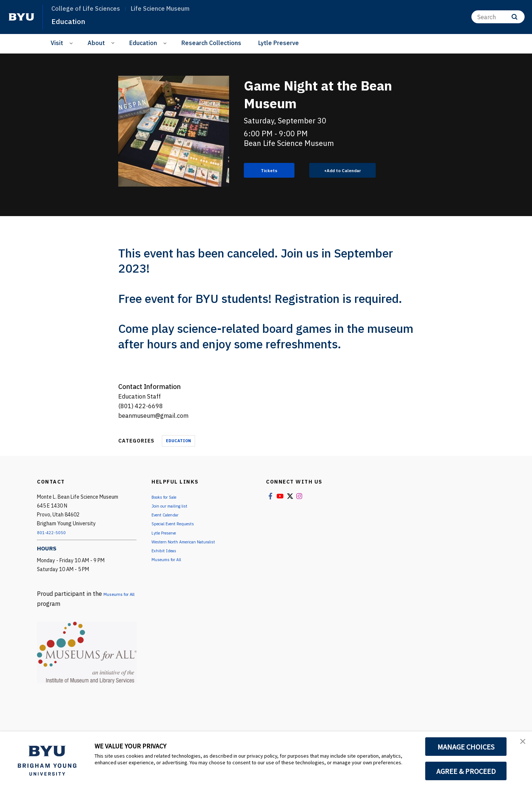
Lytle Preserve (279, 43)
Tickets (269, 171)
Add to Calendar (348, 171)
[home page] (21, 17)
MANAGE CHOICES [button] (466, 747)
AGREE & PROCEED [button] (466, 771)
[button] (520, 745)
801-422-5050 (54, 533)
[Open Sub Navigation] (72, 43)
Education (72, 21)
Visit (57, 43)
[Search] (498, 17)
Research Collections (211, 43)
